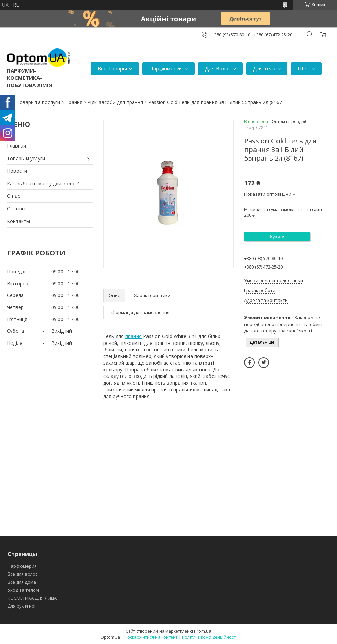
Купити (277, 237)
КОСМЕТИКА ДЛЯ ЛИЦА (32, 598)
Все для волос (23, 574)
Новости (17, 171)
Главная (17, 146)
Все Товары (112, 68)
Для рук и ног (22, 606)
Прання (74, 102)
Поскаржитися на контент (151, 637)
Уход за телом (23, 590)
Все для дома (22, 582)
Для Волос (218, 68)
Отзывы (16, 209)
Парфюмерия (166, 68)
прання (133, 336)
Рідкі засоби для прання (115, 102)
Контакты (18, 221)
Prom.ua (203, 631)
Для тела (264, 68)
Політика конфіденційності (209, 637)
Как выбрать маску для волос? (43, 183)
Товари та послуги (38, 102)
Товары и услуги (26, 158)
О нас (13, 196)
